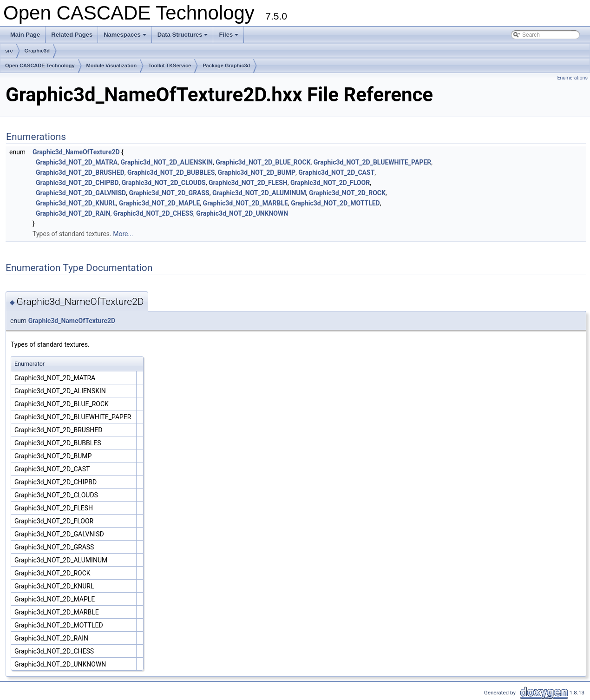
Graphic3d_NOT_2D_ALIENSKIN (166, 162)
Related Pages (72, 35)
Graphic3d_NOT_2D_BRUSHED (80, 172)
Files (229, 37)
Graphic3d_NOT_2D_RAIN (73, 213)
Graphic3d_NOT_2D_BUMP (257, 172)
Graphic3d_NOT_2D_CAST (336, 172)
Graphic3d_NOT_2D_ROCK (347, 193)
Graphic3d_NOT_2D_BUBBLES (171, 172)
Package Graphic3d (226, 66)
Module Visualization (112, 66)
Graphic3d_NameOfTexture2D (76, 152)
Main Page (25, 35)
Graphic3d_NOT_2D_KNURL (76, 203)
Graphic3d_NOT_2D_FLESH (248, 183)
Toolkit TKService (170, 66)
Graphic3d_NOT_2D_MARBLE (246, 203)
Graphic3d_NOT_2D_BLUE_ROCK (263, 162)
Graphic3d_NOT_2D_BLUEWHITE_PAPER (373, 162)
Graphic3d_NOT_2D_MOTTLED (335, 203)
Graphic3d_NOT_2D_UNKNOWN (242, 213)
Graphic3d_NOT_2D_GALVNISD (81, 193)
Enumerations (572, 78)
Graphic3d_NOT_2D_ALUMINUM (259, 193)
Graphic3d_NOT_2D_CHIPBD (77, 183)
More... (123, 234)
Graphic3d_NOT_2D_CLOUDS (164, 183)
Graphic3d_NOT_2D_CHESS (153, 213)
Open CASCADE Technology (40, 66)
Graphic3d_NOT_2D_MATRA (77, 162)
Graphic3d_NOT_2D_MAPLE (159, 203)
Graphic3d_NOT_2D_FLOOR (330, 183)
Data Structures (184, 37)
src (9, 51)
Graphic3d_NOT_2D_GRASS (169, 193)
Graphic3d (37, 51)
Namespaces (126, 37)
